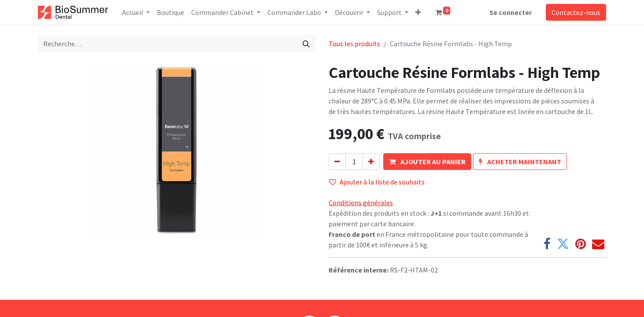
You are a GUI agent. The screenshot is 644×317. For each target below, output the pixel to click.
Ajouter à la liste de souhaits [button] (377, 182)
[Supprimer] (337, 162)
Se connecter (511, 12)
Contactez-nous (576, 12)
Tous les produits (354, 44)
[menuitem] (170, 12)
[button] (418, 12)
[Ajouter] (371, 162)
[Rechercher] (306, 44)
